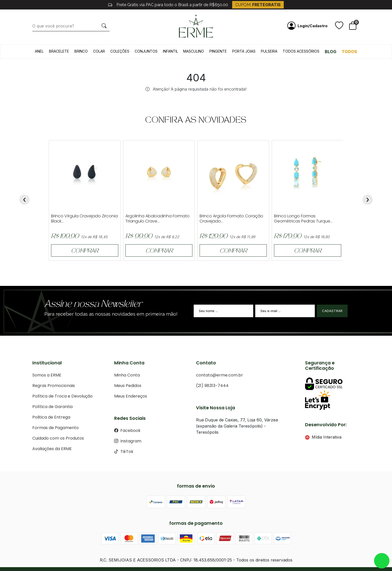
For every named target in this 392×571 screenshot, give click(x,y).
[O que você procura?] (66, 26)
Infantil (170, 51)
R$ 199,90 (65, 237)
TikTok (124, 452)
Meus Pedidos (128, 386)
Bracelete (59, 51)
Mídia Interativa (323, 437)
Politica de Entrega (51, 417)
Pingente (218, 51)
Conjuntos (146, 51)
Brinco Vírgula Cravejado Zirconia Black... (84, 219)
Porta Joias (244, 51)
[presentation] (24, 200)
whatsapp (382, 561)
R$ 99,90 (139, 237)
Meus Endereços (131, 396)
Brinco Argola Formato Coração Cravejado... (231, 219)
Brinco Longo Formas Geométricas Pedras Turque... (303, 219)
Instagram (128, 441)
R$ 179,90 (288, 237)
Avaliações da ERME (52, 449)
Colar (99, 51)
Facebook (127, 430)
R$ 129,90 (213, 237)
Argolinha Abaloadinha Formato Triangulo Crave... (158, 219)
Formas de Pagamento (56, 428)
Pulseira (269, 51)
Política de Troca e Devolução (62, 396)
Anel (39, 51)
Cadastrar (332, 311)
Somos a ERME (47, 375)
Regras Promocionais (54, 386)
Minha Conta (127, 375)
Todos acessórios (301, 51)
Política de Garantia (52, 407)
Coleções (120, 51)
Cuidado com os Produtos (58, 438)
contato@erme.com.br (219, 375)
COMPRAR (85, 251)
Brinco (81, 51)
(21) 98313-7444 (212, 386)
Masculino (194, 51)
